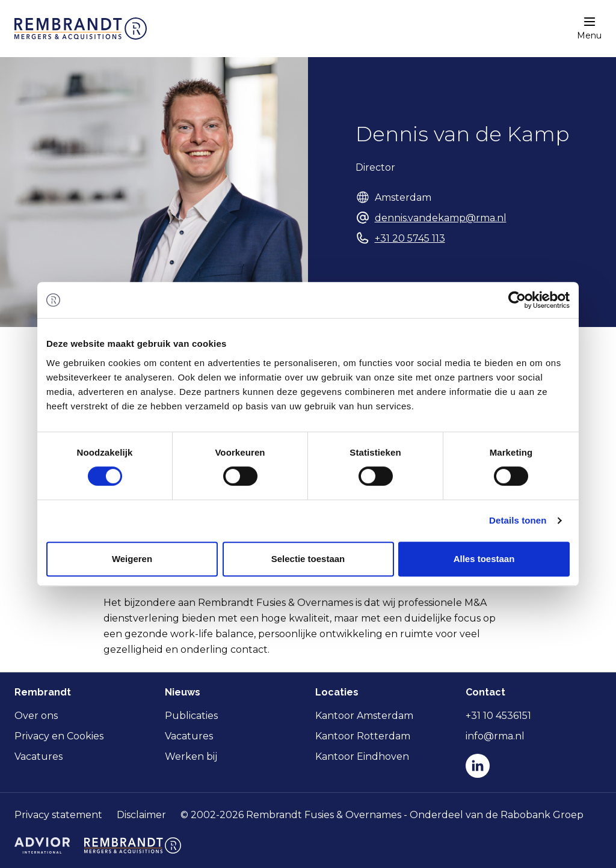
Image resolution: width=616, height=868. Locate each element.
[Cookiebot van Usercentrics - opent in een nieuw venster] (517, 300)
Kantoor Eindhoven (362, 756)
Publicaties (191, 716)
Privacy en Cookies (59, 736)
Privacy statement (58, 815)
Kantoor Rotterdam (363, 736)
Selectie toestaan (308, 559)
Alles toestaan (484, 559)
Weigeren (132, 559)
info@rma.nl (495, 736)
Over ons (36, 716)
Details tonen (518, 520)
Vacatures (38, 756)
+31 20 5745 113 (410, 238)
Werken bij (191, 756)
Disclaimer (141, 815)
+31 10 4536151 (498, 716)
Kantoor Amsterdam (364, 716)
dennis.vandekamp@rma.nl (441, 218)
